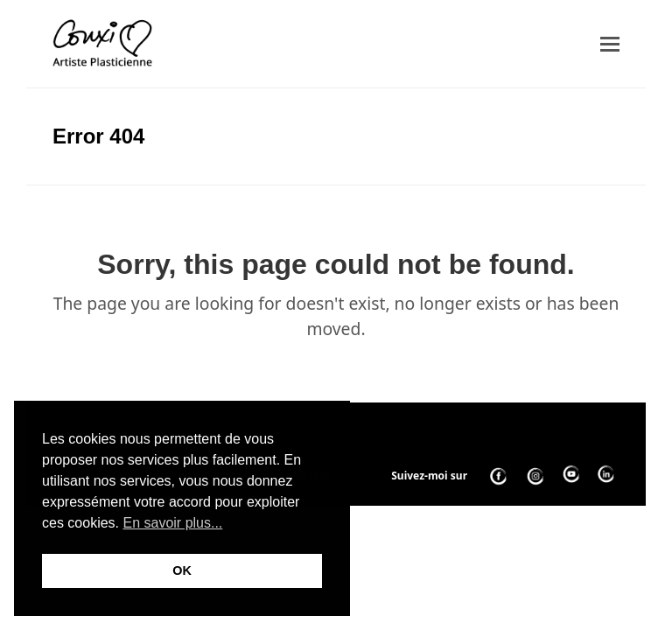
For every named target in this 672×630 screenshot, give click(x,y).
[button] (610, 44)
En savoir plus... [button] (172, 523)
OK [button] (182, 570)
